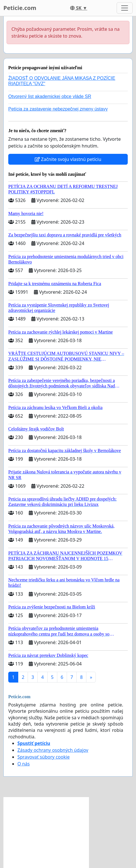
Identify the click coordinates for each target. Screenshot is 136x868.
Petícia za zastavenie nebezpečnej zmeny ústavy (58, 109)
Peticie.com (20, 8)
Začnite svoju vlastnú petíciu (68, 159)
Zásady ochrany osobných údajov (53, 750)
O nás (24, 764)
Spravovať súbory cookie (43, 757)
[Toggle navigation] (125, 8)
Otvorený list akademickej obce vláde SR (50, 96)
